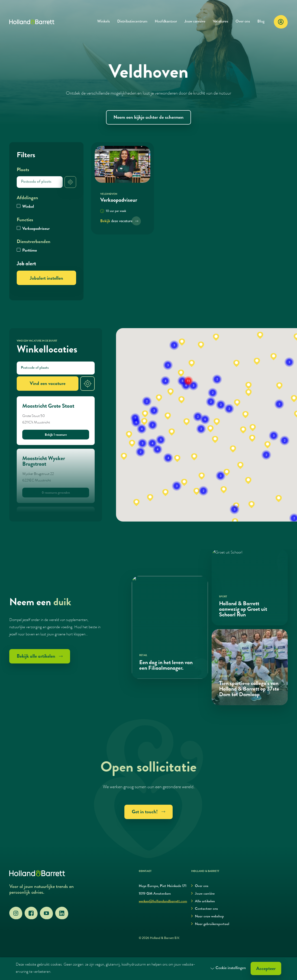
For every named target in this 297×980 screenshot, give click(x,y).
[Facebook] (31, 913)
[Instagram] (16, 913)
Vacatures (220, 22)
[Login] (281, 22)
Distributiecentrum (132, 22)
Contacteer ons (205, 909)
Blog (261, 22)
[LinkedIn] (62, 913)
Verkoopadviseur (36, 229)
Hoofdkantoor (166, 22)
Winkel (28, 207)
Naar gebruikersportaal (210, 924)
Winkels (103, 22)
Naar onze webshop (208, 917)
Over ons (243, 22)
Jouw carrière (195, 22)
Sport (223, 597)
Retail (143, 655)
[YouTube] (46, 913)
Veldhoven (109, 194)
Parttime (30, 251)
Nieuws (224, 677)
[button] (136, 503)
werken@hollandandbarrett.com (163, 902)
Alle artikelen (203, 902)
